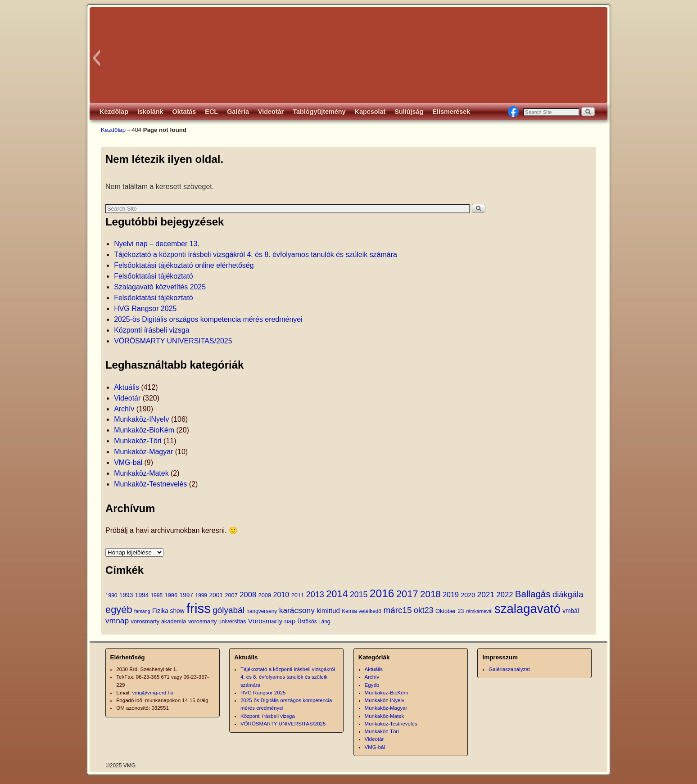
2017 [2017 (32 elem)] (407, 594)
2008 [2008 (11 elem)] (248, 595)
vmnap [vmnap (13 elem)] (117, 621)
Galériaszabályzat (509, 669)
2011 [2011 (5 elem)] (298, 595)
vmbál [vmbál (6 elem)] (571, 611)
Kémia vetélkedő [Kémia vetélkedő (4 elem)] (362, 611)
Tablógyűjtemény (319, 112)
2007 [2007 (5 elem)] (231, 595)
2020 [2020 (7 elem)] (468, 595)
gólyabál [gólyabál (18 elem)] (229, 610)
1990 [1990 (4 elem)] (111, 595)
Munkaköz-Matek (141, 473)
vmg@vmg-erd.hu (153, 693)
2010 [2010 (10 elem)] (281, 595)
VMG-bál (128, 462)
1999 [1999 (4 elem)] (201, 595)
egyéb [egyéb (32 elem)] (119, 610)
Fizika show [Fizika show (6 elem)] (168, 611)
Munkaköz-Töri (138, 441)
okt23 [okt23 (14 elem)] (423, 610)
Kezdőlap (114, 112)
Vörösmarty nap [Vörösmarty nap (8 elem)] (272, 621)
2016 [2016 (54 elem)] (382, 593)
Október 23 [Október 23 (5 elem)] (450, 611)
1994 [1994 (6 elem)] (142, 595)
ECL (211, 112)
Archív (124, 409)
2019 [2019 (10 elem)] (451, 595)
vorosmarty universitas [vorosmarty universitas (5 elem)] (217, 621)
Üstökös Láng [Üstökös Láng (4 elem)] (314, 622)
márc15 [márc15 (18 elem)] (397, 610)
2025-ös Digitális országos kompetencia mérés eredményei (208, 319)
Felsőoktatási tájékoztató (154, 276)
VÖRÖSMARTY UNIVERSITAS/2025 (173, 341)
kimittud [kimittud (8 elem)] (328, 611)
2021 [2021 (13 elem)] (486, 595)
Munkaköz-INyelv (141, 419)
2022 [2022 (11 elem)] (505, 595)
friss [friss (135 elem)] (199, 608)
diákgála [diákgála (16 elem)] (568, 594)
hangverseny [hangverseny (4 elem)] (262, 611)
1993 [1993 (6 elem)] (126, 595)
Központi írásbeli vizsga (152, 330)
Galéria (238, 112)
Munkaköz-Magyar (143, 452)
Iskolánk (150, 112)
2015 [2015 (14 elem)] (359, 595)
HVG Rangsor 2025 (145, 309)
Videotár (271, 112)
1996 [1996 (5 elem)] (171, 595)
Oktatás (184, 112)
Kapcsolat (370, 112)
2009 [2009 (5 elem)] (265, 595)
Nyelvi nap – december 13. (157, 244)
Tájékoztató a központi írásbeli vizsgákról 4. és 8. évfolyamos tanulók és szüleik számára (256, 255)
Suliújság (409, 112)
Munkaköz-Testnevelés (150, 484)
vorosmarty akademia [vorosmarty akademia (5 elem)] (159, 621)
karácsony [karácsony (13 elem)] (297, 610)
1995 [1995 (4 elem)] (157, 595)
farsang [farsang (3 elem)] (142, 611)
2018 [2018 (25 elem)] (430, 594)
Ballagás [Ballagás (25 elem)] (533, 594)
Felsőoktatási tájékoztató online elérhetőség (184, 265)
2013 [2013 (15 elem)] (315, 595)
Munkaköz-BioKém (144, 430)
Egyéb (372, 685)
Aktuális (127, 387)
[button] (96, 58)
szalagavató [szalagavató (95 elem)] (527, 609)
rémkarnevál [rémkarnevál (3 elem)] (479, 611)
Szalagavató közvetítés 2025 (160, 287)
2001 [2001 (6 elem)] (216, 595)
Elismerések (451, 112)
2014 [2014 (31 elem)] (337, 594)
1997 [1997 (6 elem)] (186, 595)
